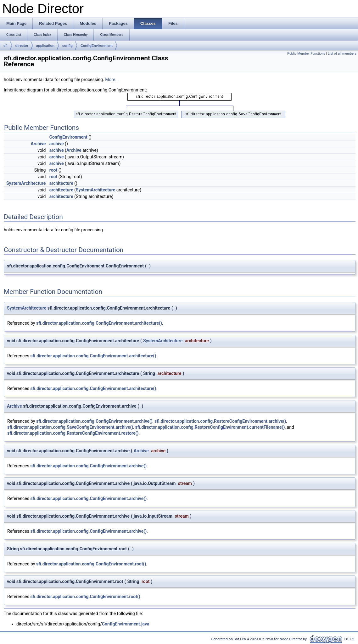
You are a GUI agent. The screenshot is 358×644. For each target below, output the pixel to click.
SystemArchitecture (26, 183)
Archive (38, 144)
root (53, 170)
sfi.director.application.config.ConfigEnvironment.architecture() (99, 323)
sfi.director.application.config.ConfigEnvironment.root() (91, 564)
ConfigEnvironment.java (126, 624)
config (67, 46)
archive (57, 144)
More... (112, 80)
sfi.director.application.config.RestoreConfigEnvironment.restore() (73, 433)
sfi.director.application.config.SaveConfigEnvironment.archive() (70, 427)
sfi (6, 46)
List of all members (342, 54)
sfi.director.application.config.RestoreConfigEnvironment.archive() (220, 421)
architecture (61, 183)
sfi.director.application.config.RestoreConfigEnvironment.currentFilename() (210, 427)
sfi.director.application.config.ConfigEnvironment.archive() (94, 421)
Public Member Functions (306, 54)
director (22, 46)
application (45, 46)
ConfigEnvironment (97, 46)
